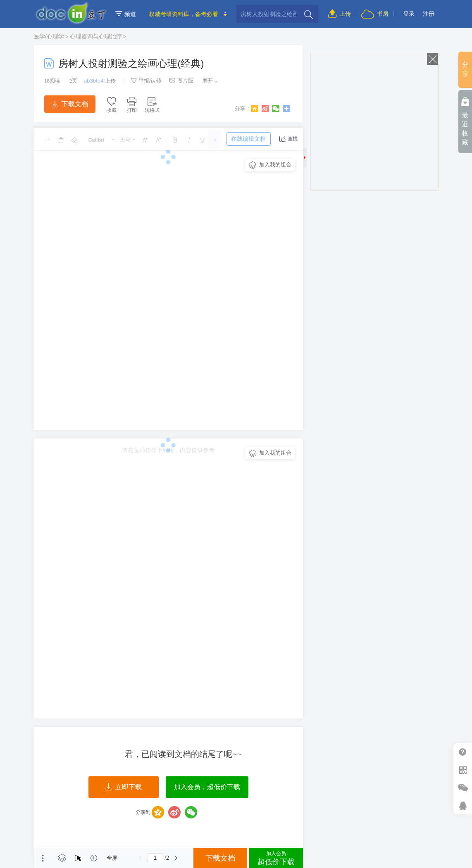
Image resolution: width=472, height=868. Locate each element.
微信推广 (463, 788)
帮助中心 (463, 752)
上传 (340, 14)
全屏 (112, 858)
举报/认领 (146, 81)
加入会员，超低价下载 (207, 787)
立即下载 (123, 787)
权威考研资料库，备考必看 (184, 14)
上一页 (141, 858)
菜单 (43, 858)
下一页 (176, 858)
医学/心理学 (49, 36)
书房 (375, 14)
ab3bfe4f (94, 81)
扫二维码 (463, 770)
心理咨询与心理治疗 (96, 36)
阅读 (52, 81)
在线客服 (463, 805)
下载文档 (70, 104)
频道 (126, 14)
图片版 (181, 81)
